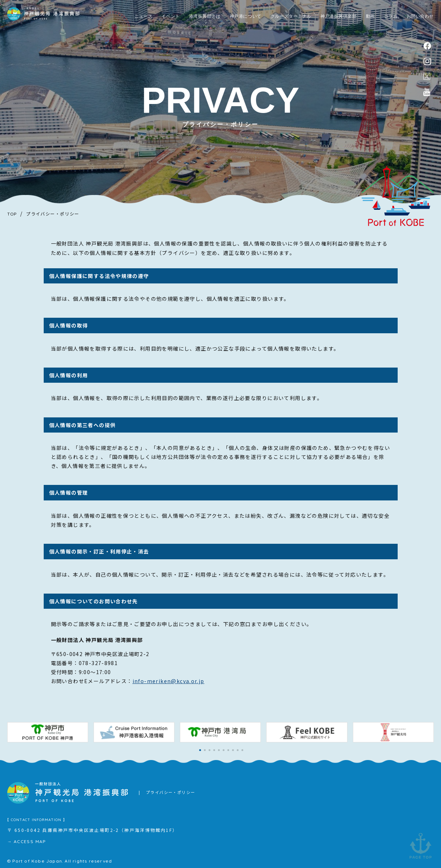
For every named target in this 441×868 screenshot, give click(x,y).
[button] (200, 750)
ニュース (143, 18)
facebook (427, 46)
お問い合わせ (420, 18)
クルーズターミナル (291, 18)
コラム (391, 18)
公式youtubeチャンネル (427, 95)
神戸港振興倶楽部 (339, 18)
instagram (427, 62)
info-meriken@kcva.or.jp (168, 681)
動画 (370, 18)
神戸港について (246, 18)
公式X (427, 78)
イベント (170, 18)
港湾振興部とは (205, 18)
